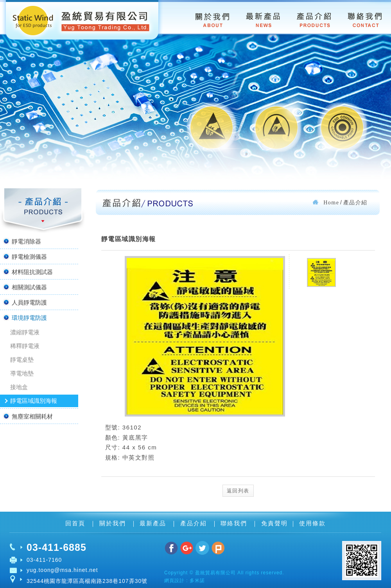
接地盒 (19, 387)
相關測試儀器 (24, 287)
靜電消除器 (22, 241)
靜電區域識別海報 (34, 401)
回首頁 (76, 523)
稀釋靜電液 (25, 346)
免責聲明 (274, 523)
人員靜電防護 (24, 302)
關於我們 (114, 523)
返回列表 (238, 491)
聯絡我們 (235, 523)
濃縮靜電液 (25, 332)
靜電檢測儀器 (24, 256)
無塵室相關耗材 (27, 416)
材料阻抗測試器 (27, 272)
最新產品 (154, 523)
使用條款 (312, 523)
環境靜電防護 (24, 317)
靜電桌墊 (22, 360)
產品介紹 (195, 523)
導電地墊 (22, 373)
